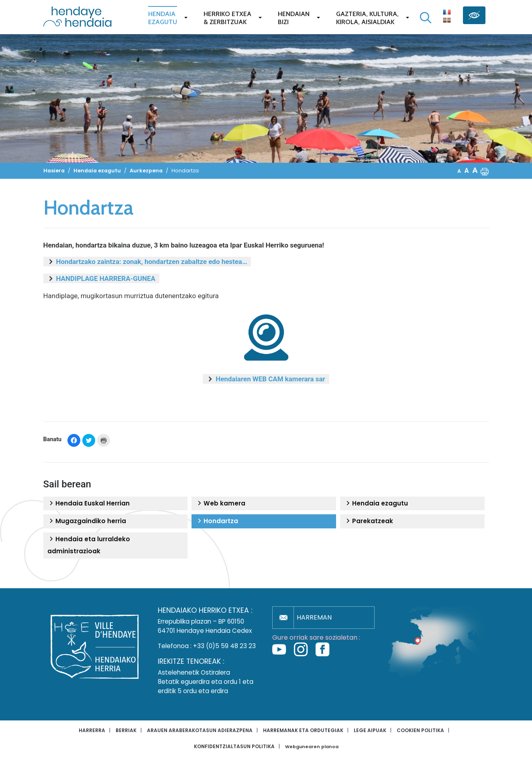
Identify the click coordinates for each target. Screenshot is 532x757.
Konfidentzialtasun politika (234, 746)
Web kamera (220, 503)
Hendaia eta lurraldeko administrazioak (89, 545)
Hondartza (217, 521)
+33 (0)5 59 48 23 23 (224, 646)
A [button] (459, 171)
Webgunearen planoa (312, 747)
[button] (485, 171)
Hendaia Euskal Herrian (89, 503)
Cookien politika (420, 730)
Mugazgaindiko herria (87, 521)
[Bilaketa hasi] (426, 18)
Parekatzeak (369, 521)
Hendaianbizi (294, 18)
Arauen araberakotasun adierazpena (200, 730)
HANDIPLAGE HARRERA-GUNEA (106, 278)
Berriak (126, 730)
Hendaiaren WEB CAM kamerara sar (270, 379)
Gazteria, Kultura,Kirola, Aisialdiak (367, 18)
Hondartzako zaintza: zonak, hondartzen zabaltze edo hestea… (152, 262)
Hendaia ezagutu (376, 503)
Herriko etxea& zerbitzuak (227, 18)
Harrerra (92, 730)
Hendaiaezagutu (163, 18)
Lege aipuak (370, 730)
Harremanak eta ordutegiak (303, 730)
